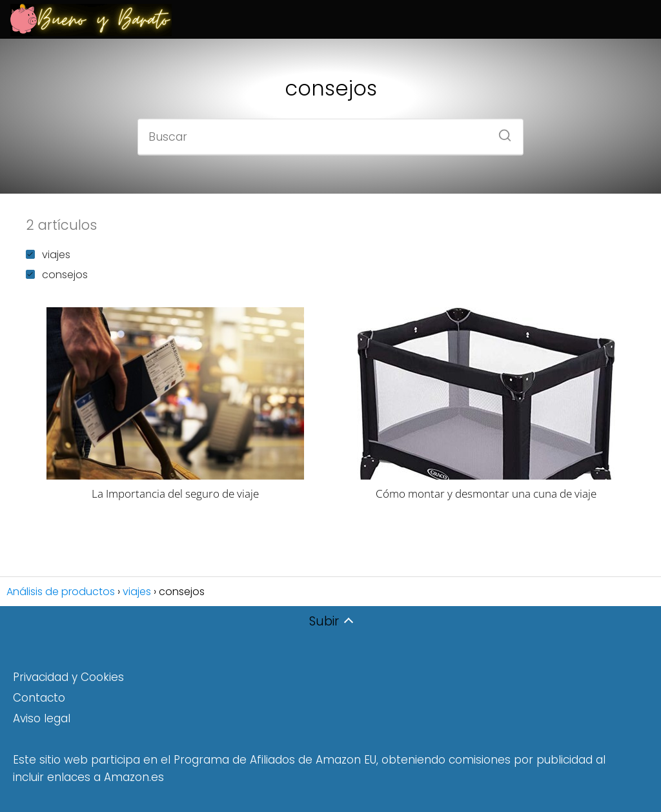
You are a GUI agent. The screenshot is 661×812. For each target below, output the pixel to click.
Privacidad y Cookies (68, 677)
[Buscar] (500, 131)
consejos (57, 275)
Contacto (39, 698)
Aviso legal (42, 718)
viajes (48, 255)
